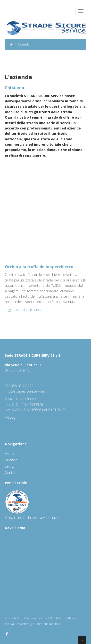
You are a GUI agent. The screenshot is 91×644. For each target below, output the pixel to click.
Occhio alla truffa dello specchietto (39, 267)
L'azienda (18, 77)
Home (10, 453)
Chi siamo (14, 88)
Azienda (11, 460)
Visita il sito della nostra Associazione (34, 518)
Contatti (11, 473)
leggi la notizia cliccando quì (27, 310)
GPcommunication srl (47, 624)
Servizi (10, 466)
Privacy (10, 418)
